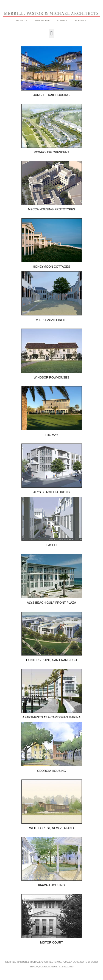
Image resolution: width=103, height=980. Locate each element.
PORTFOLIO (81, 20)
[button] (51, 33)
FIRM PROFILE (42, 20)
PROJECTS (22, 20)
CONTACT (62, 20)
